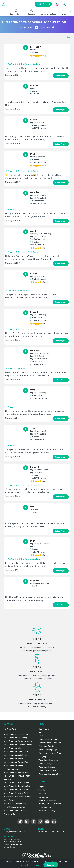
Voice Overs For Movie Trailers (17, 793)
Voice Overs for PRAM (13, 758)
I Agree (51, 865)
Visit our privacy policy (58, 861)
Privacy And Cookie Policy (50, 804)
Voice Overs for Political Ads (16, 762)
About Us (42, 793)
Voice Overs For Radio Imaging (17, 786)
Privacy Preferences (30, 865)
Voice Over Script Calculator (16, 810)
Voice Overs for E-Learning (15, 738)
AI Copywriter (10, 814)
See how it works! (29, 27)
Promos (31, 12)
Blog (41, 732)
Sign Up (42, 790)
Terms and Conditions (48, 800)
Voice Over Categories (48, 760)
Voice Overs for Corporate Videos (18, 741)
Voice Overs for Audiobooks (16, 755)
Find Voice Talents (46, 746)
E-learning (66, 12)
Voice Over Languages (48, 750)
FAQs (41, 736)
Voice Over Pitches (47, 767)
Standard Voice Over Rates (50, 743)
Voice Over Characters (48, 770)
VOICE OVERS (10, 729)
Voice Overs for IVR (12, 748)
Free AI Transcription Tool (15, 807)
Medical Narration (11, 769)
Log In (41, 786)
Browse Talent (16, 12)
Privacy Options (45, 807)
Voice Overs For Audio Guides (16, 783)
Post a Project (43, 4)
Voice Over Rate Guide (48, 739)
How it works (44, 729)
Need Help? (48, 27)
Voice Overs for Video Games (16, 751)
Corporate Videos (48, 12)
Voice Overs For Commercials (16, 734)
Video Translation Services (15, 803)
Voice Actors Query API (49, 811)
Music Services (10, 800)
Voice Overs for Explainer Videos (18, 745)
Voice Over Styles (46, 763)
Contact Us (43, 797)
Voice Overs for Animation (15, 765)
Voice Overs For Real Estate (16, 772)
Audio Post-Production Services (17, 797)
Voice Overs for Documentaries (17, 790)
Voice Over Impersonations (50, 774)
